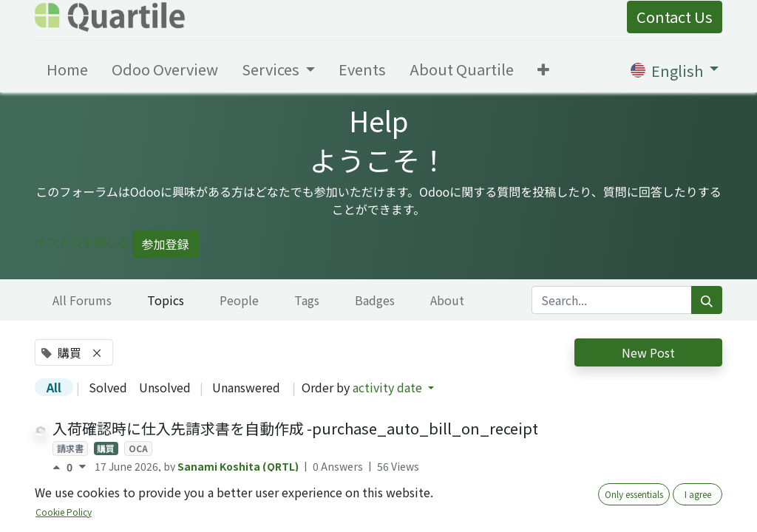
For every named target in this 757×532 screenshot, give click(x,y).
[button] (543, 69)
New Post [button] (648, 352)
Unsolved (165, 387)
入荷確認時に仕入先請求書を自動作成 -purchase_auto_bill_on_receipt (295, 428)
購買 (106, 448)
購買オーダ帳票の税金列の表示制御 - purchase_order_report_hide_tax (295, 501)
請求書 (70, 448)
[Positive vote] (60, 467)
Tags (307, 300)
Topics (166, 300)
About (447, 300)
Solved (108, 387)
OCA (138, 448)
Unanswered (246, 387)
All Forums (82, 300)
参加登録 (166, 244)
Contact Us (675, 17)
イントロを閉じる (82, 242)
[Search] (707, 300)
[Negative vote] (82, 467)
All (54, 387)
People (239, 300)
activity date (389, 387)
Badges (375, 300)
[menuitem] (67, 69)
